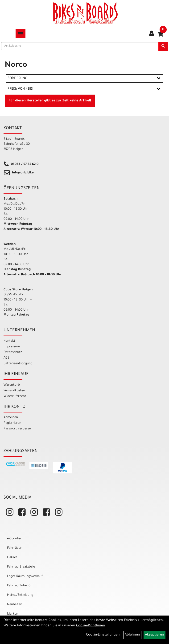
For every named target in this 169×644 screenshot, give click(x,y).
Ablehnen (132, 635)
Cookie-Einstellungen (103, 635)
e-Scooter (14, 539)
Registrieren (12, 423)
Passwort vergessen (18, 429)
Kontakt (9, 341)
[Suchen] (163, 47)
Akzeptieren (155, 635)
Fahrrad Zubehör (19, 586)
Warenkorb (12, 385)
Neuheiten (15, 605)
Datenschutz (13, 352)
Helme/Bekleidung (20, 595)
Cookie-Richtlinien (91, 626)
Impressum (12, 347)
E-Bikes (12, 558)
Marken (13, 614)
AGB (6, 358)
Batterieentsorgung (18, 364)
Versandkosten (14, 391)
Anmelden (11, 418)
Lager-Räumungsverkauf (25, 576)
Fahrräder (14, 548)
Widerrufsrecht (15, 396)
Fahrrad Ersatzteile (21, 567)
